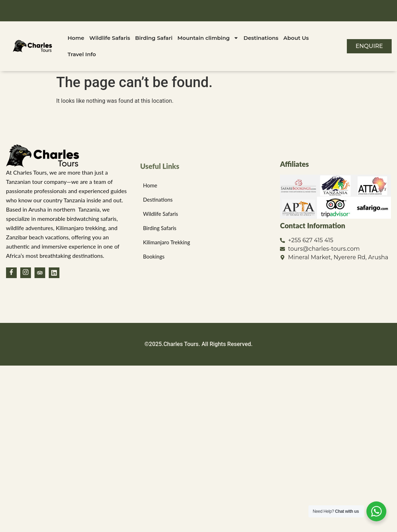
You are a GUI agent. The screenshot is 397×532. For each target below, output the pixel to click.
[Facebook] (11, 273)
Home (76, 38)
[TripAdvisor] (40, 273)
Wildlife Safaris (110, 38)
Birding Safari (154, 38)
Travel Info (82, 54)
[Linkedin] (54, 273)
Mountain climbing (208, 38)
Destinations (261, 38)
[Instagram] (26, 273)
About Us (296, 38)
